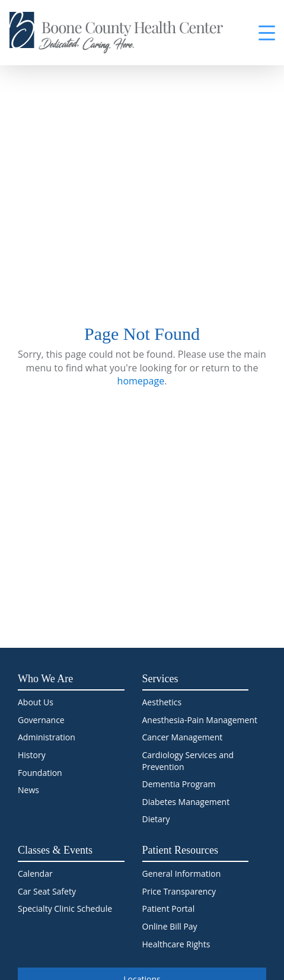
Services (160, 679)
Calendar (35, 874)
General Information (182, 874)
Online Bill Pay (170, 926)
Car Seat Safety (47, 891)
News (28, 790)
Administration (47, 737)
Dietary (156, 819)
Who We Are (45, 679)
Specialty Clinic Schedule (65, 909)
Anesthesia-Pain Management (200, 720)
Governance (41, 720)
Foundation (40, 773)
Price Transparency (179, 891)
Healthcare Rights (176, 944)
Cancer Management (183, 737)
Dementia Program (179, 784)
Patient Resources (180, 850)
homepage (141, 381)
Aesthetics (162, 702)
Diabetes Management (186, 802)
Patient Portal (169, 909)
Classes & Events (55, 850)
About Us (36, 702)
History (32, 755)
